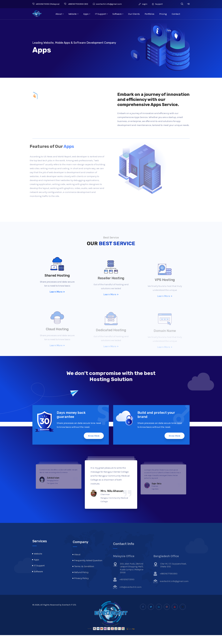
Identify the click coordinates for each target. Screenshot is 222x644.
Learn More (57, 301)
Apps (87, 14)
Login (143, 4)
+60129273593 (41, 4)
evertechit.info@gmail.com (107, 4)
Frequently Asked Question (88, 569)
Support (157, 4)
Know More (85, 436)
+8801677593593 (74, 4)
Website (73, 14)
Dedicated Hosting (111, 333)
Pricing (163, 14)
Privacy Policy (81, 587)
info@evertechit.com (130, 594)
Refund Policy (81, 581)
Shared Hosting (57, 284)
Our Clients (134, 14)
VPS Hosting (165, 285)
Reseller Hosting (111, 285)
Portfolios (150, 14)
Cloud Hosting (57, 333)
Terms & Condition (84, 575)
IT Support (101, 14)
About (59, 14)
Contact (176, 14)
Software (118, 14)
